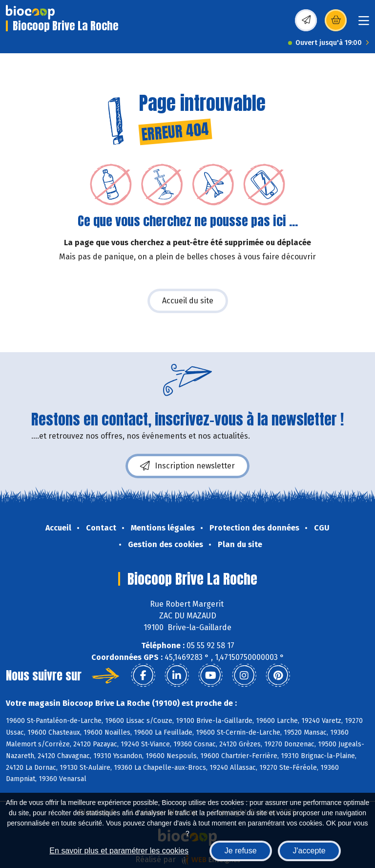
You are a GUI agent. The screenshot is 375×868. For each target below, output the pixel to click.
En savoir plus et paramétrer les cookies (119, 851)
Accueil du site (188, 301)
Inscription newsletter (187, 466)
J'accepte (309, 851)
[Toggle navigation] (364, 24)
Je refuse (241, 851)
